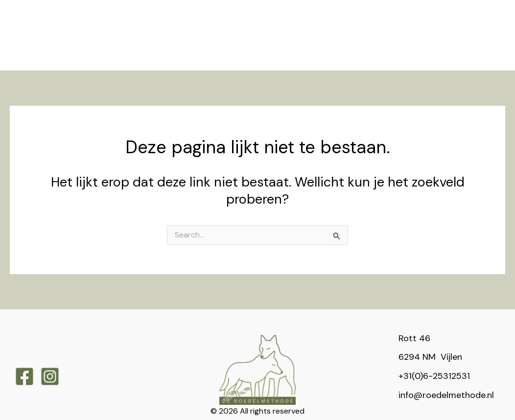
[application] (157, 12)
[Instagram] (50, 353)
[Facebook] (24, 353)
